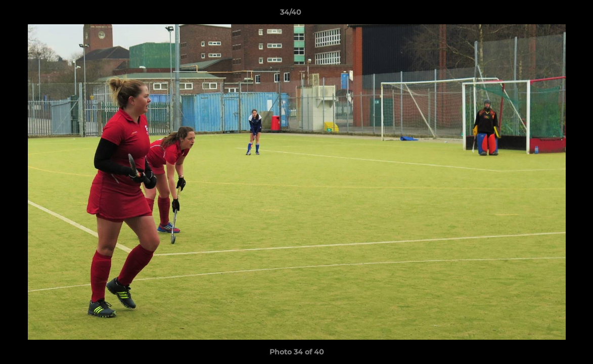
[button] (551, 15)
